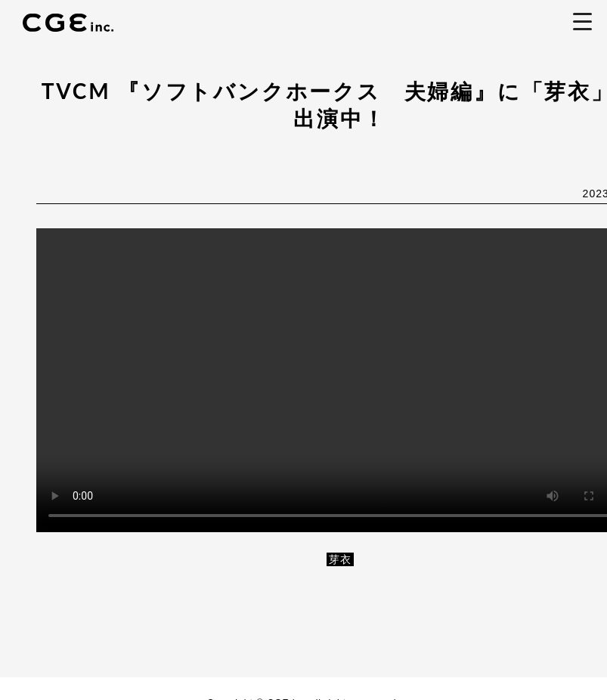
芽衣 (340, 559)
